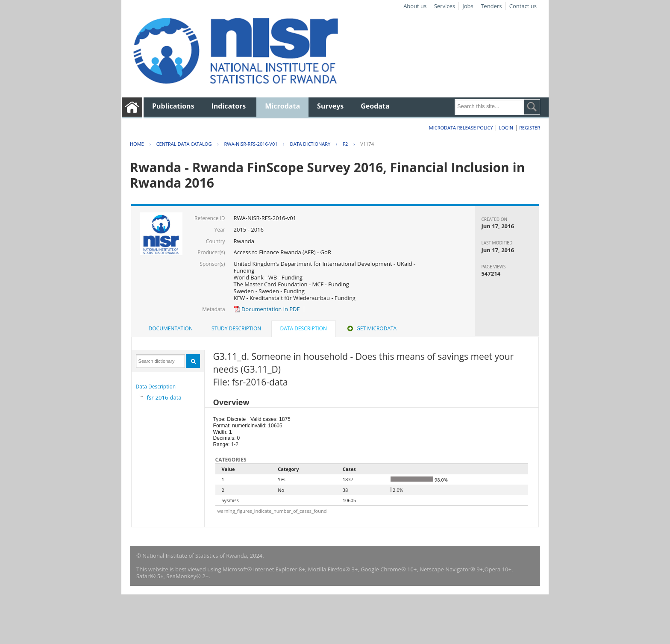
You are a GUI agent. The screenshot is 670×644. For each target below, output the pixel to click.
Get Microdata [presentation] (371, 328)
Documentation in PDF (267, 309)
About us (415, 6)
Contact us (523, 6)
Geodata (375, 106)
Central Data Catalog (184, 144)
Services (445, 6)
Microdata (282, 106)
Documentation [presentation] (171, 328)
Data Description (156, 387)
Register (530, 128)
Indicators (229, 106)
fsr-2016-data (164, 397)
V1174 (367, 144)
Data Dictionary (310, 144)
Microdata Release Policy (461, 128)
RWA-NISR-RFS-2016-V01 (251, 144)
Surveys (330, 106)
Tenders (491, 6)
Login (506, 128)
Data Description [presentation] (304, 328)
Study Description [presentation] (236, 328)
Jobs (468, 6)
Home (137, 144)
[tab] (171, 329)
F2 (345, 144)
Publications (173, 106)
